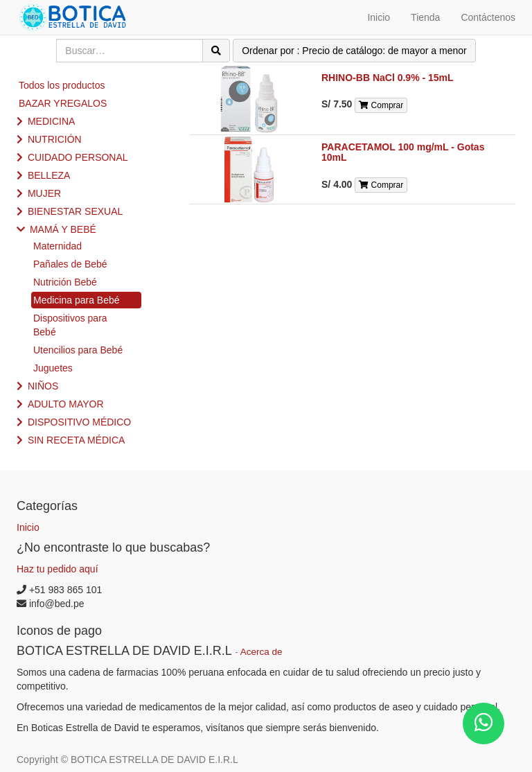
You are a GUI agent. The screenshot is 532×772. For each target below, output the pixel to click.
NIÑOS (43, 386)
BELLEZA (49, 175)
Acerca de (261, 652)
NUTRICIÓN (55, 139)
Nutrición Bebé (65, 282)
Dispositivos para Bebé (70, 325)
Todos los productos (62, 85)
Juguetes (53, 368)
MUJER (44, 193)
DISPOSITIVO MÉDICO (79, 422)
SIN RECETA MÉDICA (77, 440)
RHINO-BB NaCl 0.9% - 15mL (388, 78)
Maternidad (57, 246)
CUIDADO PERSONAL (78, 157)
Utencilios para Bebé (78, 350)
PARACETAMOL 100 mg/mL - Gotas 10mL (403, 152)
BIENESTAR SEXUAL (75, 211)
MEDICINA (51, 121)
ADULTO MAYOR (66, 404)
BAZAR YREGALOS (63, 103)
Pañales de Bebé (70, 264)
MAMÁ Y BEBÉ (63, 229)
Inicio (28, 527)
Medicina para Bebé (77, 300)
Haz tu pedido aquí (57, 569)
